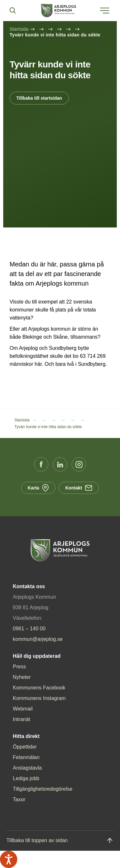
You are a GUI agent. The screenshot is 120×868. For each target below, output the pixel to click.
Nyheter (22, 677)
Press (19, 667)
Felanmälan (26, 757)
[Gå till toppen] (60, 841)
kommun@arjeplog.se (38, 639)
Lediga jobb (26, 778)
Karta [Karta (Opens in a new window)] (38, 488)
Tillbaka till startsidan (39, 98)
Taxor (19, 799)
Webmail (23, 709)
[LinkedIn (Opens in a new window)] (60, 464)
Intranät (21, 719)
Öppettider (25, 747)
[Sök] (12, 11)
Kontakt (79, 488)
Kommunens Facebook (39, 688)
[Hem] (59, 11)
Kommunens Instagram (39, 698)
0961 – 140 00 (29, 629)
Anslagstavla (27, 768)
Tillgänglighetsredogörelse (43, 789)
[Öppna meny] (105, 11)
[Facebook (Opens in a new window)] (41, 464)
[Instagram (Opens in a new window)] (79, 464)
